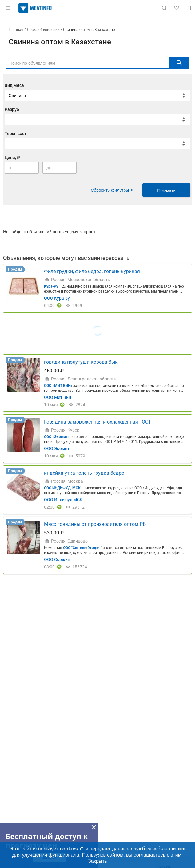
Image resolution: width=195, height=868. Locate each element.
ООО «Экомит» (57, 437)
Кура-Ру (51, 286)
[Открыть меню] (8, 8)
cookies (72, 849)
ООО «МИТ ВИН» (58, 386)
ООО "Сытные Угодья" (82, 548)
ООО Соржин (57, 559)
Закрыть (97, 861)
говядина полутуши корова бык (81, 362)
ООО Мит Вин (58, 397)
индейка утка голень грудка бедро (84, 473)
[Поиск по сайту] (164, 8)
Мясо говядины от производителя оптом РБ (95, 524)
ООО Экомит (57, 448)
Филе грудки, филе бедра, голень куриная (92, 271)
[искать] (179, 63)
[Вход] (189, 8)
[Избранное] (177, 8)
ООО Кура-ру (57, 298)
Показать (166, 190)
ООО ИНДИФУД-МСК (63, 488)
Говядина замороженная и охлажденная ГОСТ (98, 422)
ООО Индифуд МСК (63, 500)
